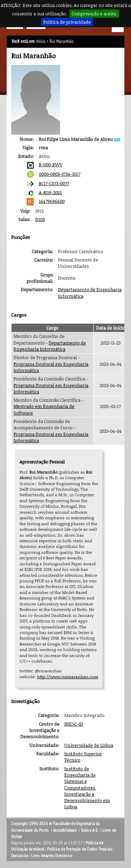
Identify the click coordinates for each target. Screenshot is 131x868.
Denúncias (20, 856)
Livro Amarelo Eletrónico (52, 856)
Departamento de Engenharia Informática (50, 346)
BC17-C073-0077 (54, 183)
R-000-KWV (50, 165)
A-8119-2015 (50, 193)
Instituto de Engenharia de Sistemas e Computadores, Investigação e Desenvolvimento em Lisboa (87, 788)
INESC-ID (74, 724)
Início (41, 41)
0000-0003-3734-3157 (60, 174)
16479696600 (52, 201)
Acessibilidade (65, 830)
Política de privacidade (67, 22)
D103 (40, 219)
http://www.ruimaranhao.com (68, 677)
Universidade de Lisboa (89, 745)
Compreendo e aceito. (94, 14)
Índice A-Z (90, 830)
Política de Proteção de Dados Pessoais (80, 849)
